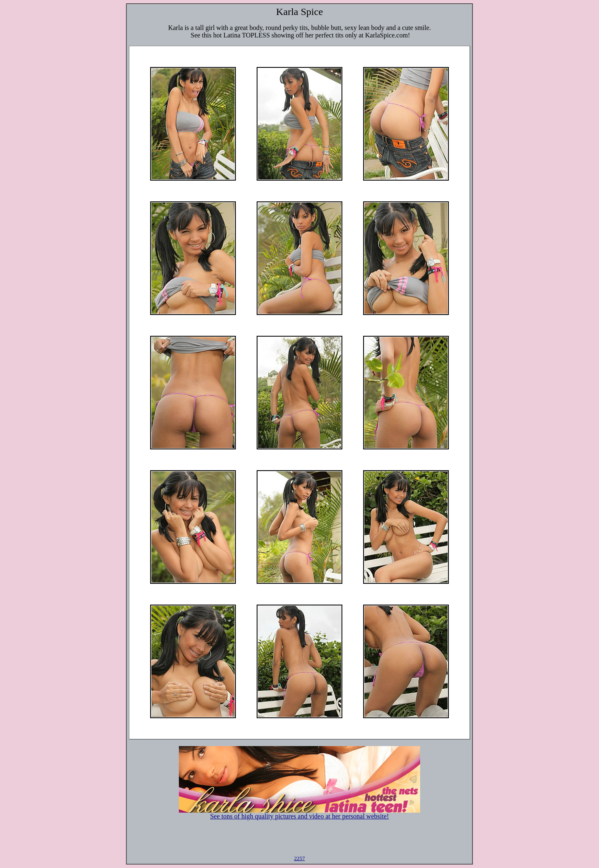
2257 (299, 858)
